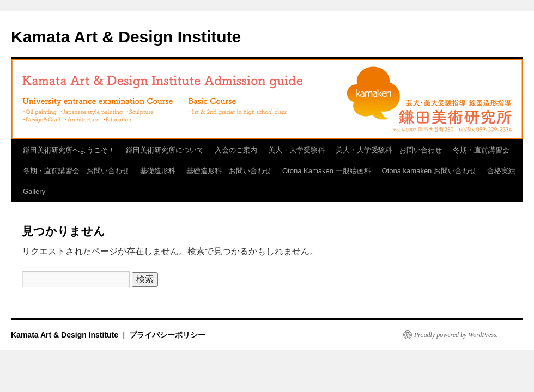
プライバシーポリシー (167, 335)
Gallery (34, 191)
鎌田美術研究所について (165, 150)
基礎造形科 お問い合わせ (229, 171)
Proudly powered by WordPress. (456, 335)
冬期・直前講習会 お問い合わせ (76, 171)
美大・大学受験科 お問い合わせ (389, 150)
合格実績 (501, 171)
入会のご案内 (236, 150)
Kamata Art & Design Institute (126, 37)
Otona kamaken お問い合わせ (429, 171)
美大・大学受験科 (296, 150)
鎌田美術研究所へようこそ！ (69, 150)
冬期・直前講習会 (481, 150)
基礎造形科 (158, 171)
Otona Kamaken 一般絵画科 (327, 171)
